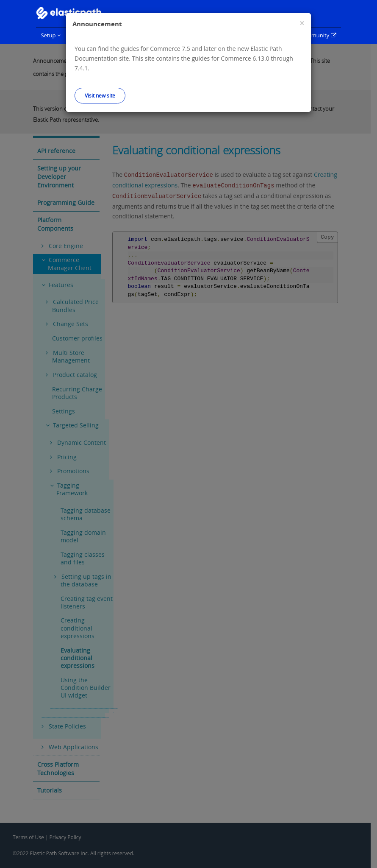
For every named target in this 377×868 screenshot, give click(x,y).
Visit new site (100, 95)
